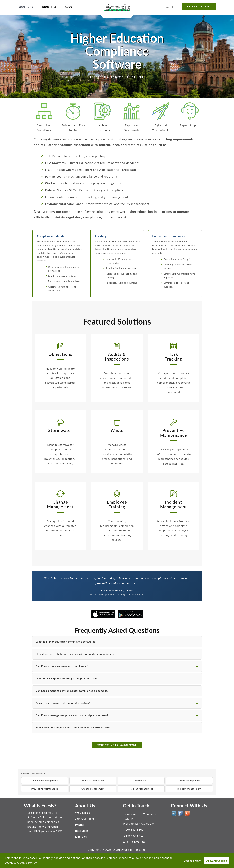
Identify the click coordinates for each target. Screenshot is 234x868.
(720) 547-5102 (133, 830)
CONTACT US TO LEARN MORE (117, 745)
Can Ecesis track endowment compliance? (62, 666)
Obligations (60, 354)
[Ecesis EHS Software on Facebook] (172, 7)
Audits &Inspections (117, 357)
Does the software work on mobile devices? (63, 703)
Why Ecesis (83, 813)
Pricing (80, 824)
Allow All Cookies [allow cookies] (217, 861)
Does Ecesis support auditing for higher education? (68, 678)
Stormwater (60, 430)
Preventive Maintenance (45, 789)
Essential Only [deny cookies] (192, 861)
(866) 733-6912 (133, 835)
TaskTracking (174, 357)
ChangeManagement (60, 504)
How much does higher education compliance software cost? (74, 727)
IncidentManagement (174, 504)
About (69, 7)
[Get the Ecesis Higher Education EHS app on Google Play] (130, 614)
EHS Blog (81, 837)
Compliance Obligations (45, 781)
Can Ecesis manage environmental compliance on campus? (72, 691)
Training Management (141, 789)
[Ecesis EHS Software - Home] (117, 7)
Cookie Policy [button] (27, 863)
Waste (117, 430)
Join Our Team (84, 819)
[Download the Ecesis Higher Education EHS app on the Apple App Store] (103, 614)
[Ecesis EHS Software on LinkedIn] (168, 7)
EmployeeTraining (117, 504)
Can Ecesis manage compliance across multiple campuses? (72, 715)
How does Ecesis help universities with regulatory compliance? (75, 654)
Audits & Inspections (93, 781)
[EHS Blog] (187, 813)
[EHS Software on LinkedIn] (174, 813)
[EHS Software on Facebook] (180, 813)
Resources (82, 831)
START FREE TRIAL (199, 7)
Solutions (26, 7)
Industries (49, 7)
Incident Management (189, 789)
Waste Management (189, 781)
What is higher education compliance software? (65, 642)
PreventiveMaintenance (174, 433)
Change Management (93, 789)
